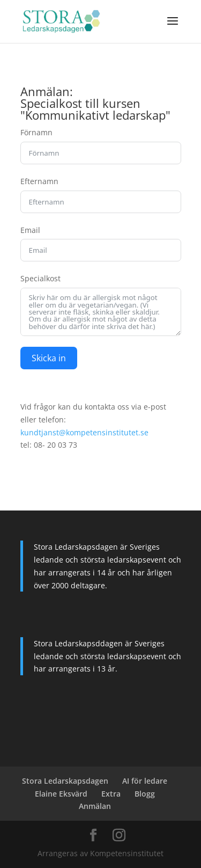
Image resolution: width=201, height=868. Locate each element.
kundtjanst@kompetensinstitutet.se (84, 432)
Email (30, 230)
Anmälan (95, 806)
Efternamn (39, 181)
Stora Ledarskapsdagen (65, 781)
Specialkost (40, 278)
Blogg (145, 794)
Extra (111, 794)
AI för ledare (145, 781)
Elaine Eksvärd (61, 794)
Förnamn (36, 132)
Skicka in (49, 358)
